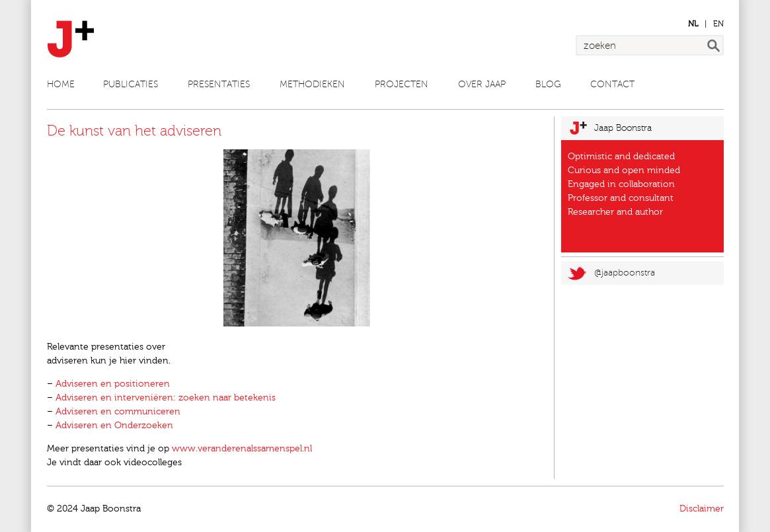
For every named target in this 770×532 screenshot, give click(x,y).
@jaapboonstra (625, 273)
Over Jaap (482, 84)
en (718, 24)
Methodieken (312, 84)
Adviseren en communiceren (118, 412)
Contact (612, 84)
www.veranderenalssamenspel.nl (242, 449)
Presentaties (219, 84)
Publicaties (131, 84)
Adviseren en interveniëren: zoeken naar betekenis (166, 398)
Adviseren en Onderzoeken (114, 426)
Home (61, 84)
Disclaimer (702, 509)
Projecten (402, 84)
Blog (548, 84)
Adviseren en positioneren (113, 384)
